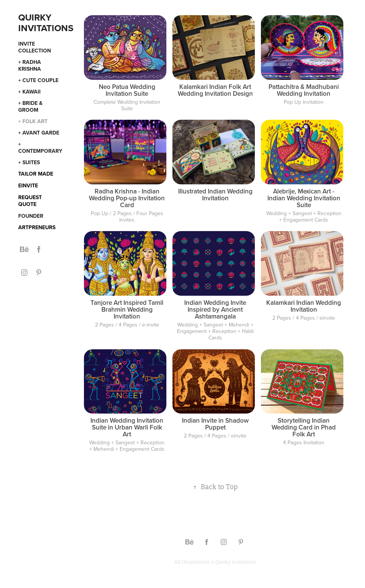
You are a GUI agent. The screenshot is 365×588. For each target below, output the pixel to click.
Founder (31, 216)
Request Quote (30, 201)
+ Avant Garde (39, 133)
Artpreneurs (37, 227)
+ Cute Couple (38, 80)
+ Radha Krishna (30, 65)
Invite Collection (35, 47)
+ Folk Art (33, 121)
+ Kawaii (29, 92)
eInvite (28, 185)
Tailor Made (36, 174)
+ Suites (29, 162)
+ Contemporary (40, 147)
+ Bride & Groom (30, 106)
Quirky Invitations (46, 23)
